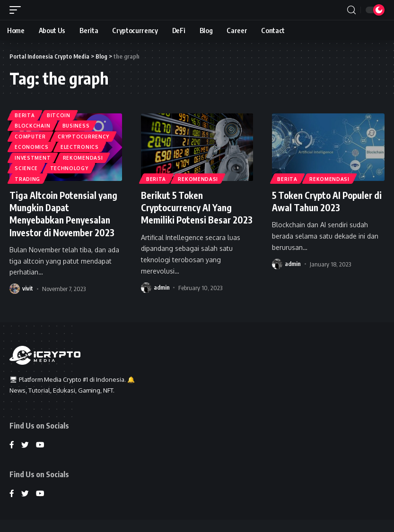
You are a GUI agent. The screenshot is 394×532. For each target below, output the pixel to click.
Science (27, 167)
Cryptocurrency (85, 133)
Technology (70, 167)
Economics (32, 145)
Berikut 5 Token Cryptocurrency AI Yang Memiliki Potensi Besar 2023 (189, 213)
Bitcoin (60, 111)
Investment (33, 156)
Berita (25, 111)
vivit (28, 288)
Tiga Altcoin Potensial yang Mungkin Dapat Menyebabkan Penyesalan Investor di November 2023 (64, 213)
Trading (28, 179)
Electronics (81, 145)
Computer (31, 133)
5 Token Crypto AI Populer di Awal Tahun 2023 (325, 201)
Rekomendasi (84, 156)
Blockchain (33, 122)
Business (77, 122)
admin (162, 300)
